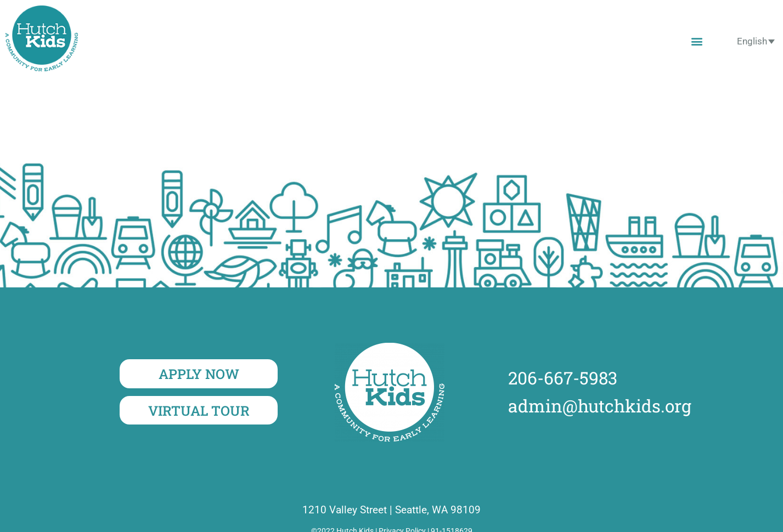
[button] (697, 41)
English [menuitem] (752, 41)
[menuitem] (756, 41)
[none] (756, 41)
